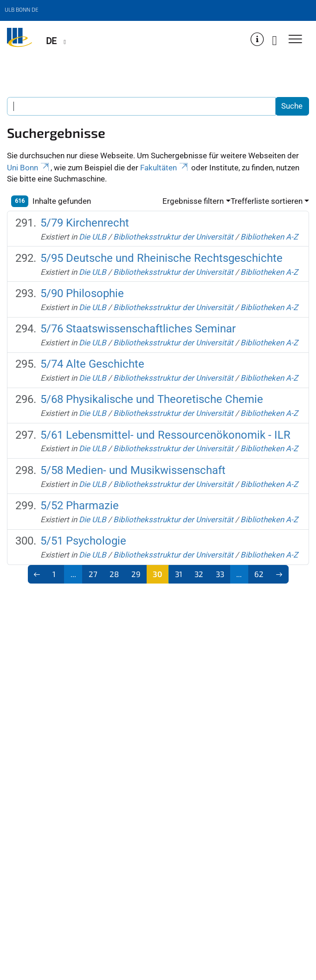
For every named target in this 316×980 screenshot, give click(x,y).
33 (220, 574)
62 (259, 574)
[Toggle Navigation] (295, 40)
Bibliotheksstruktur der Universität (173, 237)
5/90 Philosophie (82, 293)
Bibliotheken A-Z (269, 237)
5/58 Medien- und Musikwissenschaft (133, 470)
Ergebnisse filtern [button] (193, 201)
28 (114, 574)
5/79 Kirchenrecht (85, 223)
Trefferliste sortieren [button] (267, 201)
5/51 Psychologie (83, 541)
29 (136, 574)
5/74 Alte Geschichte (92, 364)
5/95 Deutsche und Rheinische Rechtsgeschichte (161, 258)
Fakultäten (165, 168)
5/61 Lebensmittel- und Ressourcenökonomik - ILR (165, 435)
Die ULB (93, 237)
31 (179, 574)
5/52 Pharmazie (80, 506)
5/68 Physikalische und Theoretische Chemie (152, 399)
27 (93, 574)
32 (199, 574)
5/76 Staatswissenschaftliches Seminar (138, 329)
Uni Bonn (29, 168)
